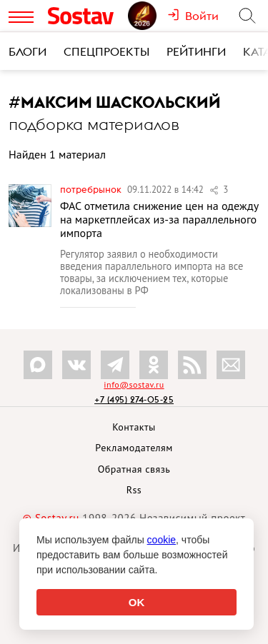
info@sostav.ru (134, 384)
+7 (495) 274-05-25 (134, 399)
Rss (134, 490)
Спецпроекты (106, 51)
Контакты (134, 427)
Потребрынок (92, 189)
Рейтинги (196, 51)
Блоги (28, 51)
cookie (162, 540)
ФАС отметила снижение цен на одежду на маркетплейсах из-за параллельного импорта (159, 219)
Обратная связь (134, 469)
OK (137, 602)
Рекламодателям (134, 448)
